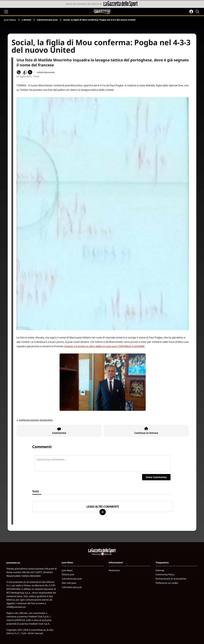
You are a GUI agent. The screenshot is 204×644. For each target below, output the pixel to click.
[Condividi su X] (30, 72)
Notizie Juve (68, 574)
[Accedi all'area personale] (191, 12)
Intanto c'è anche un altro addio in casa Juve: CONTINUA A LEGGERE (105, 346)
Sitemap (160, 570)
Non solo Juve (69, 583)
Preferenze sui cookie (167, 583)
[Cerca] (198, 12)
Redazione (114, 570)
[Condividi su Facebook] (24, 72)
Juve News (10, 20)
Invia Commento (156, 477)
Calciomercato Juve (47, 20)
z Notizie (26, 20)
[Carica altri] (103, 512)
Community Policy (165, 574)
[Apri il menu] (6, 12)
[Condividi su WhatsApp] (19, 72)
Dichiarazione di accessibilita (171, 579)
